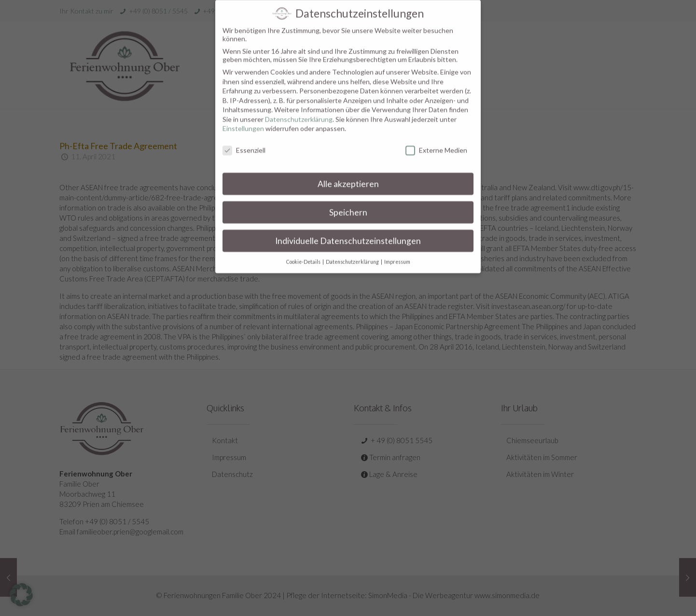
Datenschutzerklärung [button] (353, 253)
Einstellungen (243, 120)
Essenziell (244, 142)
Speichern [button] (348, 204)
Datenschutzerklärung (299, 111)
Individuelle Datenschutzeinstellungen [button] (348, 232)
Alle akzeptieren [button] (348, 176)
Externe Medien (436, 142)
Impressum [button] (397, 253)
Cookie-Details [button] (304, 253)
